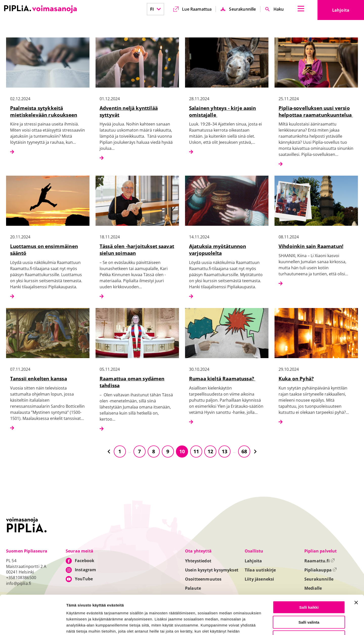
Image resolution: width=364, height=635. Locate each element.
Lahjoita (348, 12)
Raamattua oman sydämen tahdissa (132, 382)
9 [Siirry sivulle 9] (168, 451)
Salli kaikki (309, 568)
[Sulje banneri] (356, 564)
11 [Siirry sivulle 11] (196, 451)
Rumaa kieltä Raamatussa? (222, 378)
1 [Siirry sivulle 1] (120, 451)
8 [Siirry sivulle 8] (154, 451)
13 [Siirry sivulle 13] (224, 451)
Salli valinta (309, 583)
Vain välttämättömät (309, 598)
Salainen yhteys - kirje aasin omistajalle (223, 111)
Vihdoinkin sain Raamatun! (311, 246)
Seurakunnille (242, 9)
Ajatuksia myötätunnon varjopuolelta (218, 250)
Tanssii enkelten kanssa (39, 378)
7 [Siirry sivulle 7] (139, 451)
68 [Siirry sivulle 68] (244, 451)
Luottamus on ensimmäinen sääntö (44, 250)
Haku (279, 9)
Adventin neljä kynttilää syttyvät (129, 111)
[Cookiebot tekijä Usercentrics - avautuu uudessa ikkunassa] (33, 625)
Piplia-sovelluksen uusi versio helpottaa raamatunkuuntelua (316, 111)
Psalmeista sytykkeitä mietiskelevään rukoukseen (44, 111)
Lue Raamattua (197, 9)
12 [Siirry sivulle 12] (210, 451)
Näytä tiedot (270, 625)
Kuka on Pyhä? (296, 378)
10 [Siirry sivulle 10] (182, 451)
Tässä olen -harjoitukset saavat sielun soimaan (137, 250)
